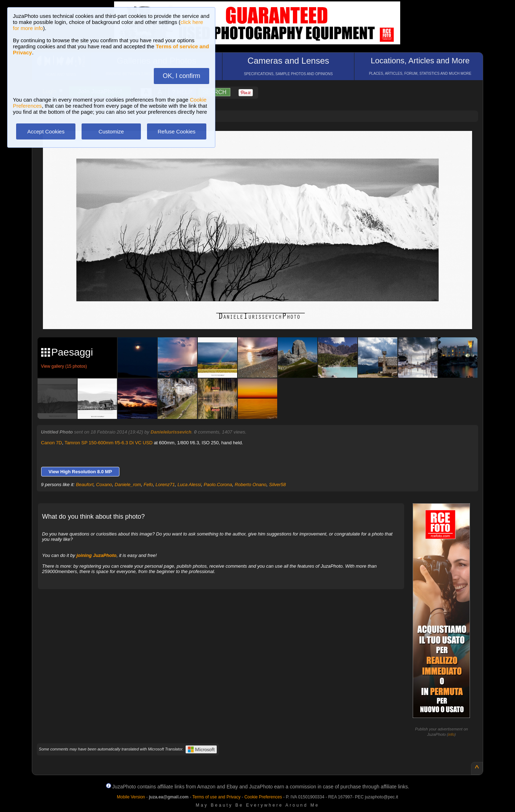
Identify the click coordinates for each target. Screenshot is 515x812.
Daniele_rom (128, 485)
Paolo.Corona (218, 485)
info (451, 734)
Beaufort (85, 485)
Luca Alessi (189, 485)
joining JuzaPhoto (97, 555)
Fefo (148, 485)
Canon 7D (52, 443)
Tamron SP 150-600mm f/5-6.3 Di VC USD (108, 443)
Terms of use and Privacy (217, 797)
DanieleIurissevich (171, 432)
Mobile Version (131, 797)
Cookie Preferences (263, 797)
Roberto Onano (251, 485)
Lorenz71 (165, 485)
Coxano (104, 485)
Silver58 (277, 485)
